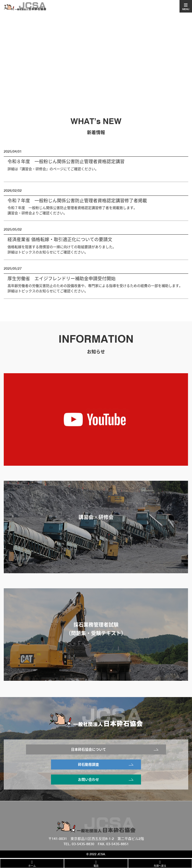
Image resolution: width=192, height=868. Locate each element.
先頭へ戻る (160, 866)
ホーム (32, 866)
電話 (96, 866)
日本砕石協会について (88, 749)
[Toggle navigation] (186, 6)
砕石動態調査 (88, 764)
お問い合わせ (88, 780)
